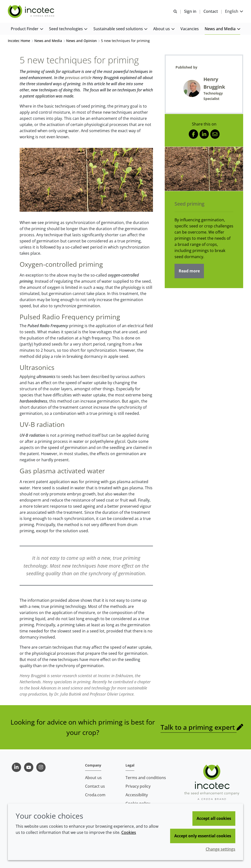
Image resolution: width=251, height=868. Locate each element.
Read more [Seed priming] (189, 272)
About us (93, 778)
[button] (27, 30)
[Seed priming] (204, 170)
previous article (78, 79)
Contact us (95, 786)
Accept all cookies (214, 818)
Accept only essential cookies (203, 836)
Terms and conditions (146, 778)
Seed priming (189, 205)
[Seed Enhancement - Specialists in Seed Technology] (32, 12)
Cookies (129, 832)
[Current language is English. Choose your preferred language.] (234, 12)
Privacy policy (138, 786)
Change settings (220, 849)
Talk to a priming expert (199, 728)
